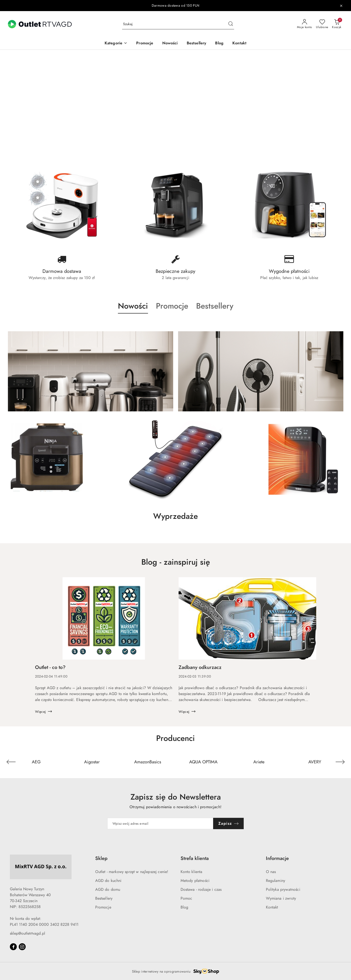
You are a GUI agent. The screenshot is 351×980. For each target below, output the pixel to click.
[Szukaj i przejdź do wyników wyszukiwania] (231, 24)
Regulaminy (276, 881)
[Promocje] (145, 44)
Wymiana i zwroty (281, 898)
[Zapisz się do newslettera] (160, 823)
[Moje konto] (305, 24)
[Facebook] (13, 947)
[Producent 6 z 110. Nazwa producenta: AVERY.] (315, 762)
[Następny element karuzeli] (340, 762)
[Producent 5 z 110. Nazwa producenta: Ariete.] (259, 762)
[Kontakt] (239, 44)
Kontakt (272, 907)
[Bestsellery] (197, 44)
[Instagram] (22, 947)
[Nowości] (170, 44)
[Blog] (219, 44)
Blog (185, 907)
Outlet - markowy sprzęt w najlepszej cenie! (132, 872)
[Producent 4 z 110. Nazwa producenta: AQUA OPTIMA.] (203, 762)
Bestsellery (104, 898)
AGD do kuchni (108, 881)
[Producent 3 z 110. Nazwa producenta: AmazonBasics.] (148, 762)
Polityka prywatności (283, 890)
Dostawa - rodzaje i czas (201, 890)
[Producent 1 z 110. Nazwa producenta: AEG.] (36, 762)
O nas (271, 872)
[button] (116, 44)
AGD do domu (108, 890)
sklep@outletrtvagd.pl (28, 933)
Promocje (103, 907)
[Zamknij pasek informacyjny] (341, 6)
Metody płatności (195, 881)
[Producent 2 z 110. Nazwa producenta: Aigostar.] (92, 762)
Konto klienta (192, 872)
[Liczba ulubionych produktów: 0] (322, 24)
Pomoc (186, 898)
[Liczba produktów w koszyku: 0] (337, 24)
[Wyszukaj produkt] (178, 24)
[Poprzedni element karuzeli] (11, 762)
